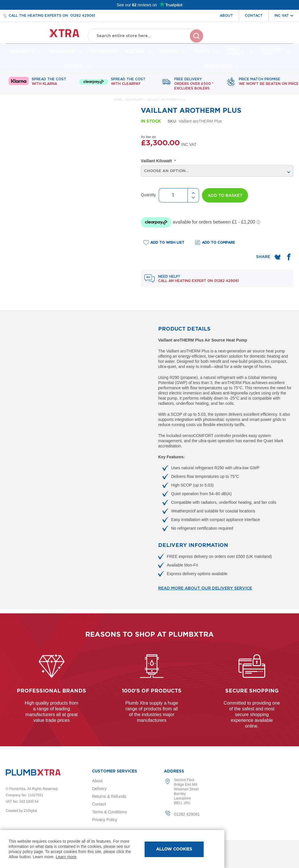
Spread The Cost (49, 86)
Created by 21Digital (21, 811)
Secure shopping (252, 691)
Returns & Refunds (109, 796)
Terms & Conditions (109, 812)
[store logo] (45, 35)
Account (229, 40)
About (226, 16)
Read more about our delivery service (205, 593)
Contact (254, 16)
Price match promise (269, 86)
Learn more (66, 857)
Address (174, 771)
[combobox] (146, 35)
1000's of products (152, 691)
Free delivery (194, 88)
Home (118, 104)
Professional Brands (51, 691)
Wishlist (256, 40)
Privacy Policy (104, 820)
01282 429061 (83, 16)
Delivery (99, 789)
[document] (112, 849)
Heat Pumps (135, 104)
